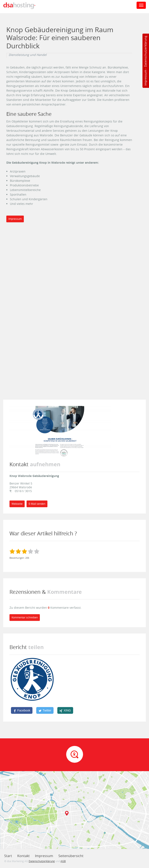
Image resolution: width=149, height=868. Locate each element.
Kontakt (23, 856)
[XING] (65, 710)
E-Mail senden (37, 504)
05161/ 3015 (23, 491)
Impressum (145, 78)
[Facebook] (22, 710)
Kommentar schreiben (25, 617)
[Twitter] (45, 710)
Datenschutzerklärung (145, 51)
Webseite (17, 504)
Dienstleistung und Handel (28, 55)
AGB (63, 861)
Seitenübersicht (71, 856)
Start (8, 856)
